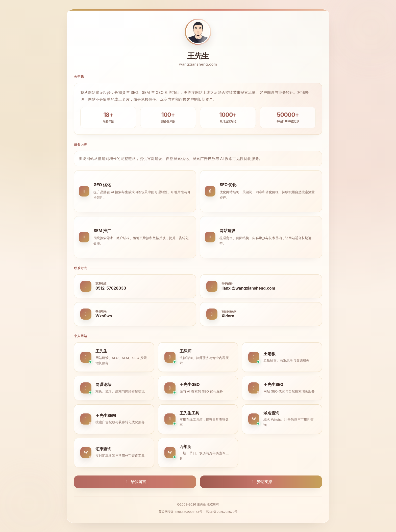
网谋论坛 (103, 385)
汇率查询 (103, 449)
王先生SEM (106, 416)
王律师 (185, 351)
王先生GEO (190, 385)
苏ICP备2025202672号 (222, 512)
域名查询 (271, 413)
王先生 (101, 351)
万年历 (185, 447)
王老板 (269, 354)
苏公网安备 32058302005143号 (180, 512)
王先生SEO (273, 385)
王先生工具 (189, 413)
